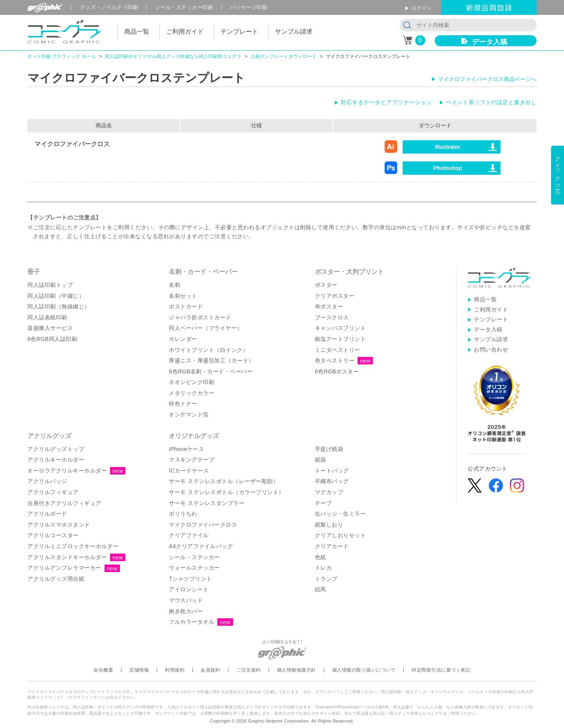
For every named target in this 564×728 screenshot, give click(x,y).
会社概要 (103, 670)
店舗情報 (139, 670)
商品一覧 (485, 299)
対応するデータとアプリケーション (386, 102)
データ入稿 (490, 42)
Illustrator (448, 147)
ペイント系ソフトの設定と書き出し (491, 102)
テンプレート (491, 319)
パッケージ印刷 (249, 7)
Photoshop (447, 168)
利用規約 (175, 670)
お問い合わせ (491, 350)
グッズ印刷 (109, 7)
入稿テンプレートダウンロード (284, 56)
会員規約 (210, 670)
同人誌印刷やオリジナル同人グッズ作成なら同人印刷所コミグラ (173, 56)
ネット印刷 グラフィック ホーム (62, 56)
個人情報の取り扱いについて (364, 670)
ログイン (421, 8)
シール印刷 (184, 7)
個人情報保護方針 (296, 670)
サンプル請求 (491, 339)
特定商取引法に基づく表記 (441, 670)
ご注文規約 (249, 670)
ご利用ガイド (491, 310)
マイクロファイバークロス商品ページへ (487, 79)
